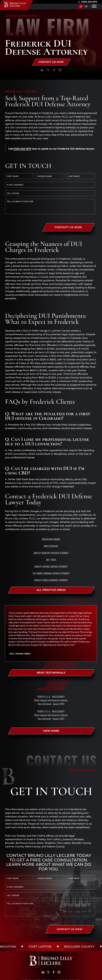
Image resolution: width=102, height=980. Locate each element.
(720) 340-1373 (88, 2)
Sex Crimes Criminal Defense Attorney (51, 547)
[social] (42, 70)
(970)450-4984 (57, 949)
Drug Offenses (51, 520)
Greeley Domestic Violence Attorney (51, 527)
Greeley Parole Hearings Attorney (51, 554)
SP (86, 6)
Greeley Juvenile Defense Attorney (51, 541)
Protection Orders (51, 513)
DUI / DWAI (51, 534)
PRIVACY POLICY (27, 977)
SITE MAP (44, 977)
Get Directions (22, 946)
